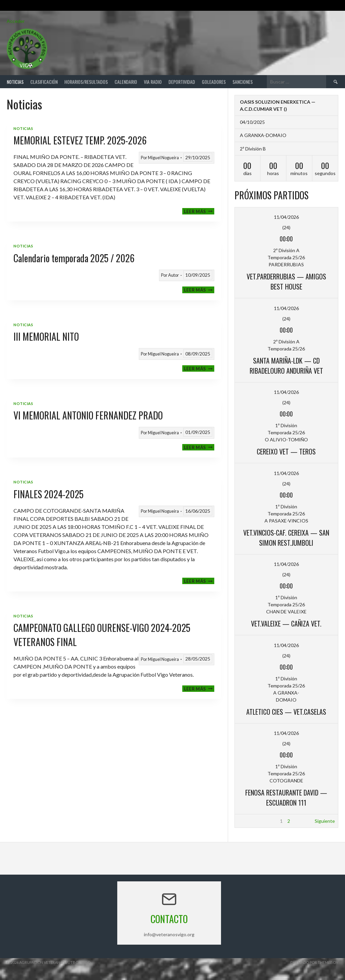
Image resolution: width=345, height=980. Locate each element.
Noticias (15, 82)
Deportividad (182, 82)
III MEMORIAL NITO (46, 336)
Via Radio (153, 82)
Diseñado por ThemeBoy (314, 962)
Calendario (126, 82)
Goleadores (214, 82)
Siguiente (325, 821)
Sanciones (243, 82)
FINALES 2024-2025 (49, 494)
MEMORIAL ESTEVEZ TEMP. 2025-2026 (80, 140)
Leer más (199, 211)
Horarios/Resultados (86, 82)
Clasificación (44, 82)
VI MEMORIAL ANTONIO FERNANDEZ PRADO (88, 415)
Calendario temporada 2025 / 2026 (74, 258)
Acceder (16, 21)
